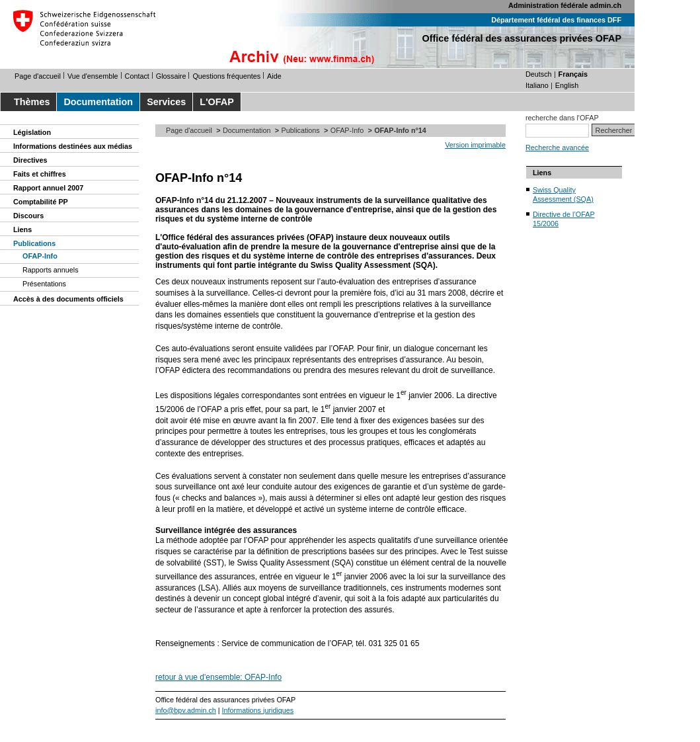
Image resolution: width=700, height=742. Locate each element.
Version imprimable (475, 145)
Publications (34, 243)
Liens (22, 229)
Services (166, 102)
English (567, 85)
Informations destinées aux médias (73, 146)
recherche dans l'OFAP (562, 118)
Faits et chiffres (40, 174)
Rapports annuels (51, 270)
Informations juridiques (258, 710)
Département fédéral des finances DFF (556, 20)
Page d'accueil (38, 76)
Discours (28, 216)
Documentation (98, 102)
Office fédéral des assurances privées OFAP (522, 38)
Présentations (44, 284)
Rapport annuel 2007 (48, 188)
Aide (274, 76)
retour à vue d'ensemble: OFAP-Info (218, 677)
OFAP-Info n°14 (199, 178)
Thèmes (32, 102)
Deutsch (539, 74)
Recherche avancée (557, 147)
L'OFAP (216, 102)
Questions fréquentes (226, 76)
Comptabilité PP (41, 202)
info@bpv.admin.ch (186, 710)
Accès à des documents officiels (68, 299)
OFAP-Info (40, 256)
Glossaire (171, 76)
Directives (30, 160)
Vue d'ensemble (93, 76)
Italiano (537, 85)
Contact (137, 76)
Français (573, 74)
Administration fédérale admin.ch (565, 5)
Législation (32, 132)
